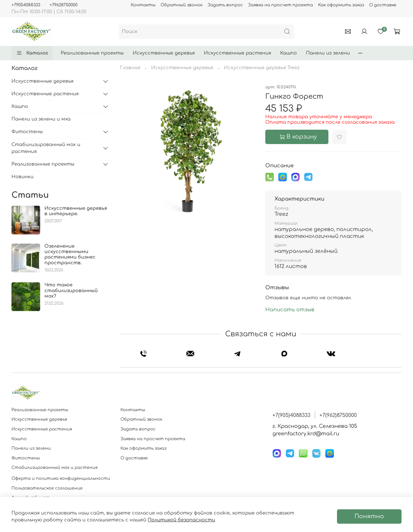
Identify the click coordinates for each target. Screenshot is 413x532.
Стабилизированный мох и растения (46, 148)
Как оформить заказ (341, 5)
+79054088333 (26, 5)
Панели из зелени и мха (41, 119)
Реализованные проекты (92, 53)
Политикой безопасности (181, 520)
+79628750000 (64, 5)
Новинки (23, 177)
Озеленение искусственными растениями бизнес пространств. (70, 255)
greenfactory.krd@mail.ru (306, 434)
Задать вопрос (225, 5)
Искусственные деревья (164, 53)
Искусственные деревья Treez (262, 68)
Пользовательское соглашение (47, 488)
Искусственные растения (237, 53)
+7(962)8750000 (338, 415)
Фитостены (27, 132)
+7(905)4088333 (291, 415)
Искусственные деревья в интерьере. (76, 211)
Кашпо (289, 53)
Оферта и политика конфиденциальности (61, 478)
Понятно (369, 516)
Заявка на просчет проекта (280, 5)
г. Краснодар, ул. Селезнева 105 (315, 426)
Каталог (32, 53)
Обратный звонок (182, 5)
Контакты (143, 5)
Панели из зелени (328, 53)
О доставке (383, 5)
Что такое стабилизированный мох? (71, 290)
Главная (130, 68)
